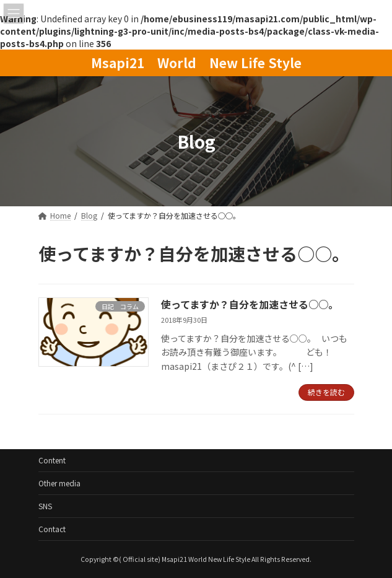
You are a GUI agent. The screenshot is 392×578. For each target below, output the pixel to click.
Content (52, 460)
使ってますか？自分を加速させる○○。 (250, 304)
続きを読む (326, 392)
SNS (45, 506)
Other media (59, 483)
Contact (52, 529)
